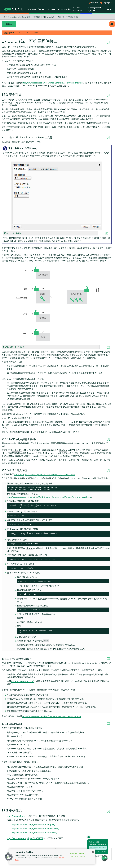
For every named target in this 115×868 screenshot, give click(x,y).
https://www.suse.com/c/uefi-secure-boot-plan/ (34, 825)
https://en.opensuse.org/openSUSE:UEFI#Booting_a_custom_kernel (45, 474)
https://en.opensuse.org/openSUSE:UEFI (25, 838)
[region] (52, 857)
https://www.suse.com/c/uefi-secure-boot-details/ (35, 833)
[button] (9, 857)
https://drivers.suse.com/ (23, 681)
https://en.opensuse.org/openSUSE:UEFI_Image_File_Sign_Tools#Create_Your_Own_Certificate (49, 497)
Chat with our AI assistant (98, 848)
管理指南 (37, 17)
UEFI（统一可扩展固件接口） (68, 17)
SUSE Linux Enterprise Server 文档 (18, 17)
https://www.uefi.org (16, 816)
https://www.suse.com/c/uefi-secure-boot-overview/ (36, 829)
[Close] (93, 852)
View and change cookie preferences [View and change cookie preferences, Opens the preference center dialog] (77, 855)
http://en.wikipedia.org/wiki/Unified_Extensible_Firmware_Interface (53, 83)
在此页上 (9, 24)
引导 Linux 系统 (49, 17)
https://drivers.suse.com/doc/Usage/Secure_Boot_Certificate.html (52, 716)
